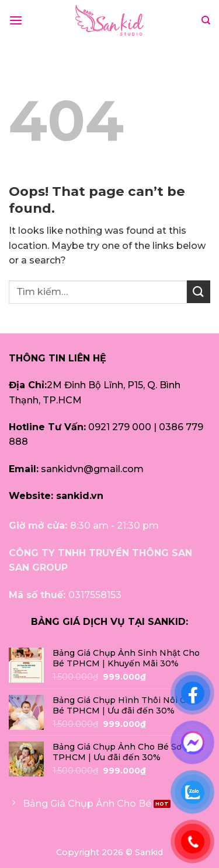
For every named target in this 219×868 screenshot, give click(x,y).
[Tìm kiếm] (206, 20)
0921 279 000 (120, 427)
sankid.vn (80, 496)
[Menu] (16, 20)
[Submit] (199, 292)
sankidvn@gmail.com (92, 469)
